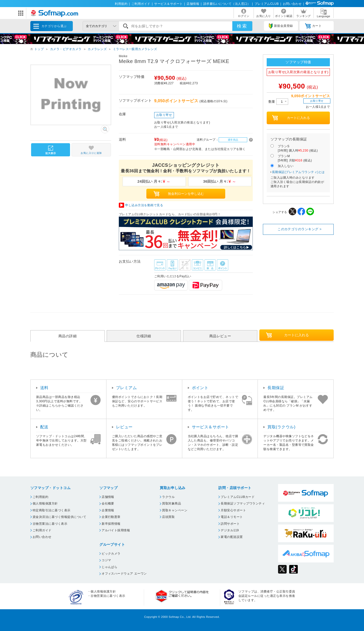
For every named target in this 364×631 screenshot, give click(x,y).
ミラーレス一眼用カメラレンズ (135, 49)
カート (313, 26)
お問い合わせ (292, 4)
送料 (44, 388)
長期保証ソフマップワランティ (243, 503)
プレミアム (126, 388)
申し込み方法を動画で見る (144, 205)
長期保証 (276, 388)
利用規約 (121, 4)
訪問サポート (230, 524)
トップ (39, 49)
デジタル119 (230, 530)
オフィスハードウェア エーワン (124, 574)
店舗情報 (193, 4)
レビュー (124, 427)
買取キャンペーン (175, 510)
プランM (295, 159)
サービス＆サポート (168, 4)
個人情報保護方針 (45, 503)
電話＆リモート (232, 517)
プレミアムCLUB (267, 4)
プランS (298, 149)
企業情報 (108, 510)
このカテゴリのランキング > (300, 229)
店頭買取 (168, 517)
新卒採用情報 (111, 524)
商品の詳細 (67, 336)
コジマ (106, 560)
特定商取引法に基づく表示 (52, 510)
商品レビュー (220, 336)
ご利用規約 (40, 497)
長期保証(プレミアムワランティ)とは (298, 172)
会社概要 (108, 503)
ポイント (200, 388)
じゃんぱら (109, 567)
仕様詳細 (144, 336)
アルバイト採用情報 (116, 530)
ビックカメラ (111, 554)
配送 (44, 427)
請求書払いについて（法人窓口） (227, 4)
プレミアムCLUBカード (238, 497)
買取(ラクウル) (281, 427)
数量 (278, 102)
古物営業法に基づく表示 (50, 524)
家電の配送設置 (232, 537)
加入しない (286, 166)
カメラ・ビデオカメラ (66, 49)
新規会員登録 (281, 26)
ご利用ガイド (141, 4)
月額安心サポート (233, 510)
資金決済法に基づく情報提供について (59, 517)
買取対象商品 (172, 503)
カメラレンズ (97, 49)
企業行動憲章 (111, 517)
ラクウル (168, 497)
